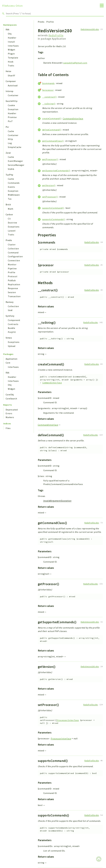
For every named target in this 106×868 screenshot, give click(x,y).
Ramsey (10, 302)
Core (8, 363)
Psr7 (10, 121)
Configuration (15, 256)
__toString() (49, 104)
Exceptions (14, 227)
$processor (48, 90)
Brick (8, 204)
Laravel (12, 231)
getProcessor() (50, 159)
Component (14, 320)
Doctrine (12, 223)
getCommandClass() (53, 141)
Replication (14, 284)
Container (13, 95)
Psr (7, 127)
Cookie (11, 105)
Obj (10, 34)
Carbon (9, 214)
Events (11, 187)
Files (8, 428)
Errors (9, 413)
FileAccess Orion (12, 6)
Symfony (10, 316)
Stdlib (11, 169)
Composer (11, 81)
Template (13, 58)
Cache (11, 131)
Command (13, 253)
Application (11, 359)
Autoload (13, 85)
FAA (7, 30)
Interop (10, 91)
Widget (12, 50)
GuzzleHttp (12, 101)
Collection (13, 249)
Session (12, 292)
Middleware (14, 195)
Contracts (13, 324)
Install (11, 42)
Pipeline (12, 268)
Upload (12, 346)
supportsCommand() (53, 208)
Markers (10, 417)
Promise (12, 117)
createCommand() (52, 118)
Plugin (11, 54)
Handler (12, 38)
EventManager (15, 161)
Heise (8, 71)
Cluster (12, 244)
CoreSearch (11, 399)
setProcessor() (50, 197)
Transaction (14, 296)
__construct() (49, 97)
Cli (9, 219)
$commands (48, 83)
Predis (9, 240)
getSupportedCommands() (56, 171)
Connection (14, 260)
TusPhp (9, 175)
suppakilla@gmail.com (75, 63)
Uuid (10, 310)
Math (11, 209)
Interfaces (13, 46)
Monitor (12, 264)
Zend (8, 153)
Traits (11, 66)
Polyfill (12, 332)
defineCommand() (52, 130)
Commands (14, 183)
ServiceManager (16, 165)
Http (10, 139)
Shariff (12, 75)
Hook (11, 62)
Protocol (13, 276)
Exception (13, 109)
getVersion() (49, 185)
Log (10, 143)
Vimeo (9, 338)
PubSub (12, 280)
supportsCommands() (54, 219)
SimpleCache (15, 147)
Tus (10, 199)
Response (13, 288)
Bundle (12, 328)
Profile (12, 272)
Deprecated (12, 410)
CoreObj (10, 395)
